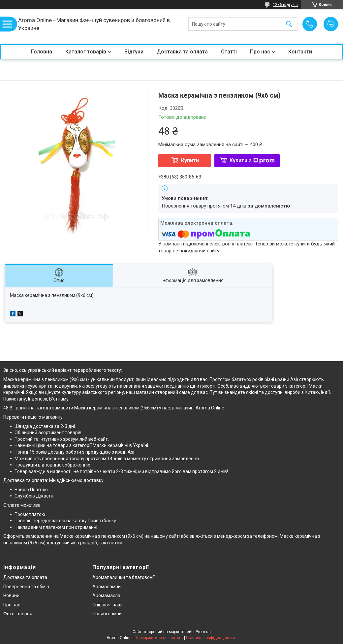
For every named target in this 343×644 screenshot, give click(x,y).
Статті (229, 52)
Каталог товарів (86, 52)
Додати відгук (331, 24)
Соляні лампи (107, 614)
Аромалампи (107, 587)
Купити (190, 161)
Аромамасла (106, 596)
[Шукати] (289, 24)
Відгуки (134, 52)
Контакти (300, 52)
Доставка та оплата (182, 52)
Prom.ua (203, 632)
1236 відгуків (285, 5)
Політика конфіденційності (211, 638)
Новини (11, 596)
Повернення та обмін (26, 587)
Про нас (260, 52)
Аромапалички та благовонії (124, 577)
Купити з (252, 161)
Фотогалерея (18, 614)
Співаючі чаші (107, 605)
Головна (42, 52)
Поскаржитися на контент (159, 638)
